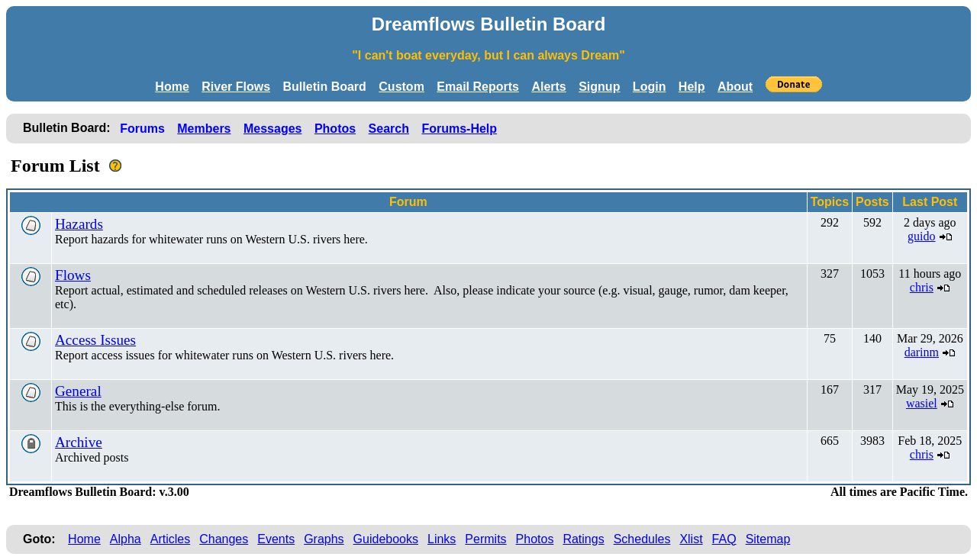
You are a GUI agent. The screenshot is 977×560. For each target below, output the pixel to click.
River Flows (236, 87)
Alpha (126, 539)
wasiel (922, 403)
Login (650, 87)
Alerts (548, 87)
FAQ (724, 539)
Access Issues (95, 340)
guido (921, 236)
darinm (922, 352)
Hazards (79, 224)
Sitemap (768, 539)
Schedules (642, 539)
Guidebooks (386, 539)
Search (389, 129)
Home (172, 87)
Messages (273, 129)
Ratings (583, 539)
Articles (170, 539)
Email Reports (478, 87)
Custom (401, 87)
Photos (335, 129)
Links (442, 539)
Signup (599, 87)
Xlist (691, 539)
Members (204, 129)
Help (692, 87)
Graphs (324, 539)
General (78, 391)
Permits (485, 539)
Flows (73, 275)
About (735, 87)
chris (922, 287)
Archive (79, 442)
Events (276, 539)
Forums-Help (459, 129)
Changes (224, 539)
